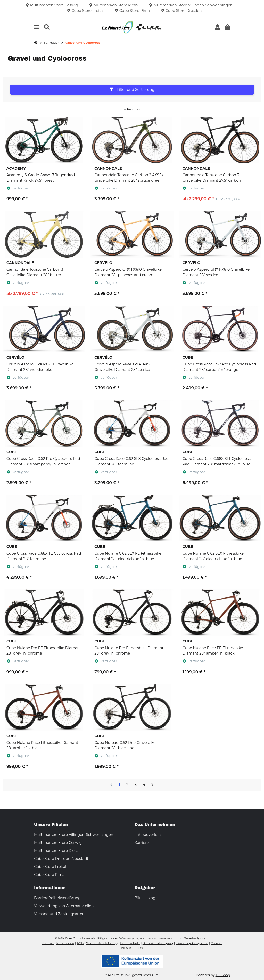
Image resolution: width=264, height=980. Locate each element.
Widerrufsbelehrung (102, 943)
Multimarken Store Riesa (56, 851)
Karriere (142, 843)
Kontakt (48, 943)
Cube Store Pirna (49, 875)
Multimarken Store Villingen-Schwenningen (74, 835)
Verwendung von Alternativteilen (64, 906)
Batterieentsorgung (158, 943)
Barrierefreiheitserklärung (57, 898)
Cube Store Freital (50, 867)
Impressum (65, 943)
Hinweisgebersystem (192, 943)
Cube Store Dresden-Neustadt (61, 859)
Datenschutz (130, 943)
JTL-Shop (223, 975)
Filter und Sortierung (132, 90)
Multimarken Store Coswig (58, 843)
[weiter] (152, 785)
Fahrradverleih (148, 835)
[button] (217, 27)
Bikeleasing (145, 898)
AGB (80, 943)
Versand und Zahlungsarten (59, 914)
